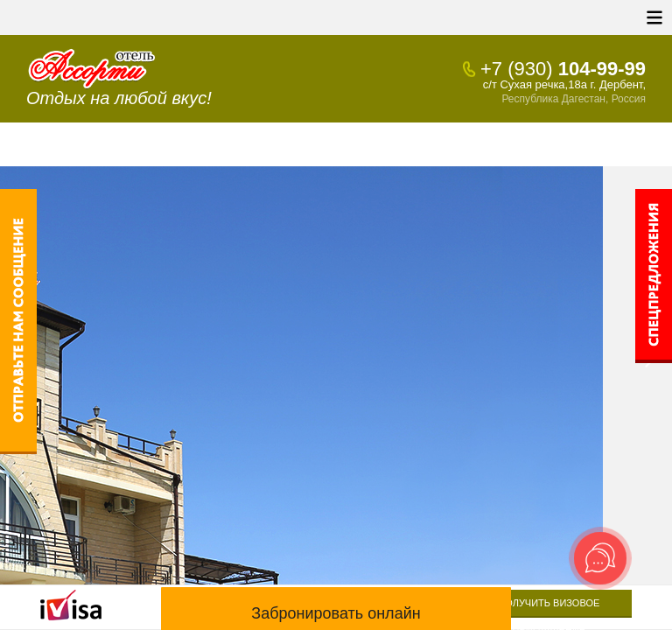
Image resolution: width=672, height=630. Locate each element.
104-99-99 (563, 69)
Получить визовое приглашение (549, 608)
